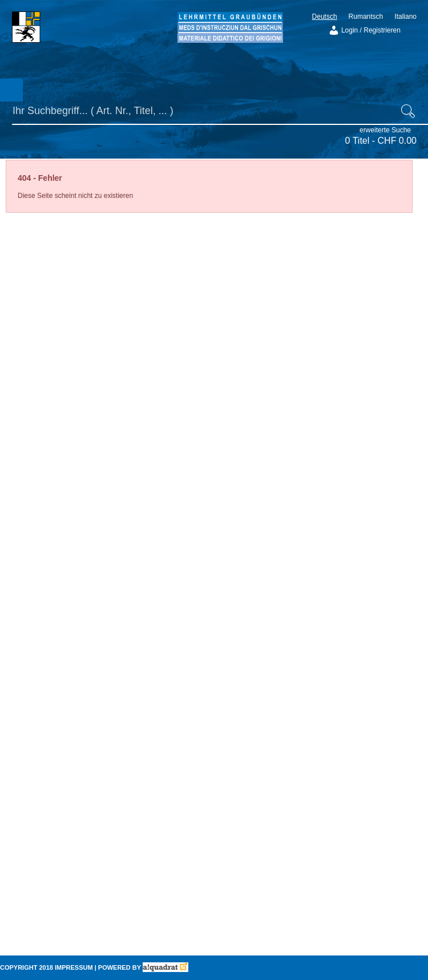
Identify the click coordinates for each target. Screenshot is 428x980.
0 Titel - (381, 141)
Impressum (74, 967)
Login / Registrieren (364, 30)
